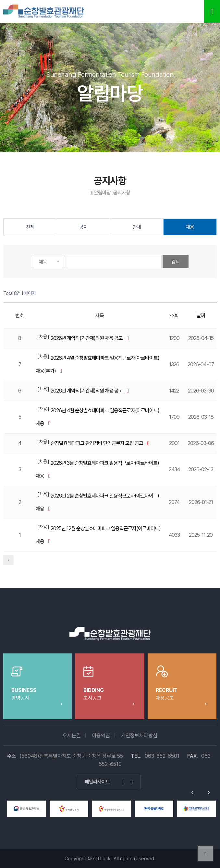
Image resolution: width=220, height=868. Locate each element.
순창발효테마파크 (44, 11)
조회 (174, 316)
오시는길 (72, 736)
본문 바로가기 (0, 0)
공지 (83, 227)
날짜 (201, 316)
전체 (30, 227)
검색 (176, 262)
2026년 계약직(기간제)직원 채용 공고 (87, 338)
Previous (192, 792)
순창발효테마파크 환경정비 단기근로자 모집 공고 (97, 443)
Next (209, 792)
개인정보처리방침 (139, 736)
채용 (190, 227)
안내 (137, 227)
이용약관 (101, 736)
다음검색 (8, 560)
